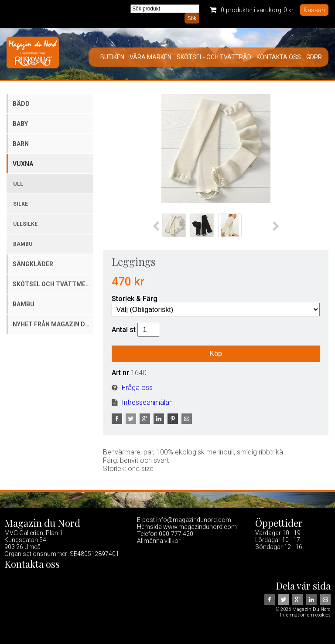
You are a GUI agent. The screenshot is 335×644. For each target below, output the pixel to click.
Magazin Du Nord (33, 54)
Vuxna (23, 164)
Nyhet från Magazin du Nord (53, 324)
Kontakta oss (279, 57)
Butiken (112, 57)
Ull (18, 184)
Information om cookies (305, 615)
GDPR (314, 57)
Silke (21, 204)
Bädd (21, 104)
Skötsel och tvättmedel (53, 284)
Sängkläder (33, 264)
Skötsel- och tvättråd (214, 57)
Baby (20, 124)
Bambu (23, 244)
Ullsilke (25, 224)
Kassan (314, 10)
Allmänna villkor (159, 541)
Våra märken (150, 57)
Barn (21, 144)
